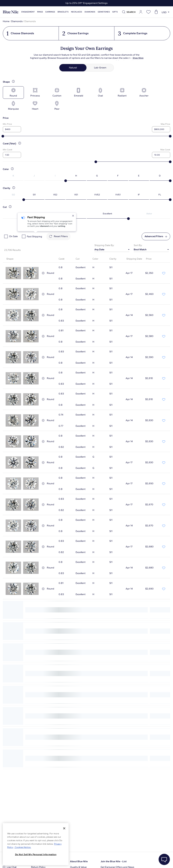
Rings (40, 12)
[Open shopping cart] (156, 12)
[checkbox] (6, 236)
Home (6, 21)
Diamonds (90, 12)
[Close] (64, 828)
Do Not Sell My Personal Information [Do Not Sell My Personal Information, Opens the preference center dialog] (36, 854)
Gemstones (104, 12)
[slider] (3, 136)
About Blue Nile (79, 861)
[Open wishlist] (148, 12)
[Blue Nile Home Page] (11, 12)
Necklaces (77, 12)
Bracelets (63, 12)
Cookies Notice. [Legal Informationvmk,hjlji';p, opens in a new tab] (23, 847)
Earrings (50, 12)
